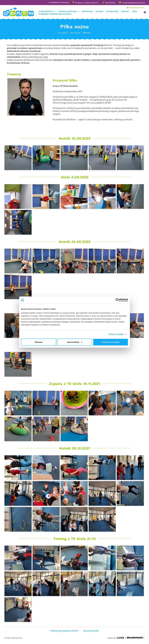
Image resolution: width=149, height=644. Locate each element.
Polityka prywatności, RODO (64, 631)
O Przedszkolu (46, 11)
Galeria (100, 11)
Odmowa (38, 342)
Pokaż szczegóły (116, 334)
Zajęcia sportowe (68, 11)
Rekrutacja (88, 11)
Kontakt (126, 11)
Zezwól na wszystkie (110, 342)
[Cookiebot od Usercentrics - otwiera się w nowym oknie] (117, 300)
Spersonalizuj (75, 342)
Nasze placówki (91, 631)
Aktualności (113, 11)
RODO (135, 11)
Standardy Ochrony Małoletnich (55, 14)
